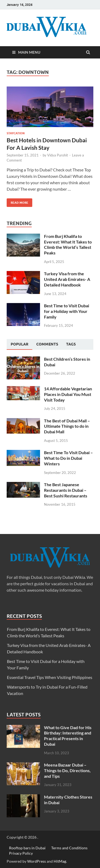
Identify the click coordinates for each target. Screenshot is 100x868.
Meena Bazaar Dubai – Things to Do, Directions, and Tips (67, 770)
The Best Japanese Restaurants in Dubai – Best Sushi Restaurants (66, 490)
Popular (19, 344)
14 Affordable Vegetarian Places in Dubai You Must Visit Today (68, 394)
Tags (71, 344)
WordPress (37, 861)
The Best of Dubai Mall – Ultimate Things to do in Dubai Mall (67, 426)
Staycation (16, 133)
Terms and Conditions (69, 848)
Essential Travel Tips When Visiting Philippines (50, 677)
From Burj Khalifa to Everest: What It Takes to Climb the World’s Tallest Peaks (68, 244)
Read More (17, 201)
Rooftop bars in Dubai (27, 848)
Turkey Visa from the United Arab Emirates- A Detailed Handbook (67, 279)
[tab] (19, 344)
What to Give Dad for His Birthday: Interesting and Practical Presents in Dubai (68, 736)
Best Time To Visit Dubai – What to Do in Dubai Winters (68, 458)
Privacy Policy (21, 853)
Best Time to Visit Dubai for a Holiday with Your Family (67, 311)
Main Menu (29, 52)
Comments (47, 344)
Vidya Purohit (58, 155)
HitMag (60, 861)
